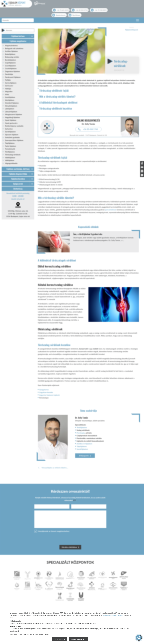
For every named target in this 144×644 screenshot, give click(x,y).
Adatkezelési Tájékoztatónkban (114, 615)
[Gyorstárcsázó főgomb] (139, 638)
